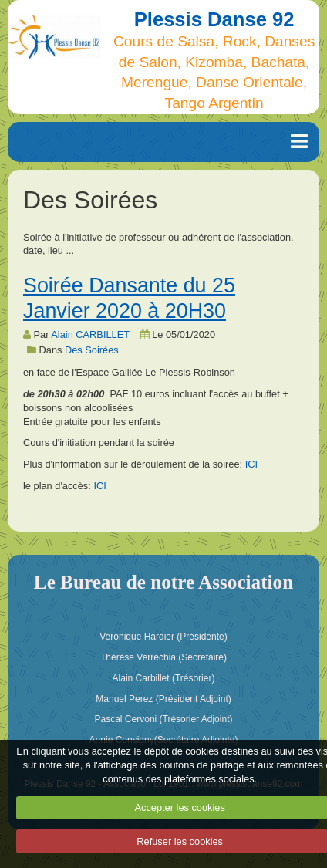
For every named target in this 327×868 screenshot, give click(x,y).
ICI (251, 464)
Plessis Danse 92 (214, 19)
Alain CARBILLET (90, 334)
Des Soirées (92, 350)
